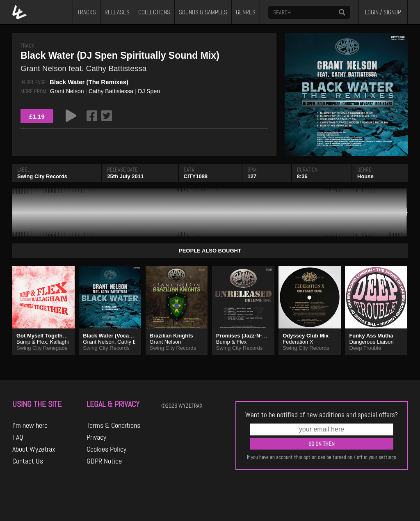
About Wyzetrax (34, 449)
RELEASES (117, 12)
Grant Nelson (67, 91)
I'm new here (30, 425)
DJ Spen (149, 91)
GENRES (246, 12)
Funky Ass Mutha (371, 336)
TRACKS (87, 12)
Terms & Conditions (113, 425)
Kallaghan (62, 342)
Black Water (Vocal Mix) (113, 336)
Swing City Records (42, 176)
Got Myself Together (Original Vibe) (61, 336)
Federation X (298, 342)
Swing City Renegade (42, 348)
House (365, 176)
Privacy (96, 437)
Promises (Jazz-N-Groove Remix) (258, 336)
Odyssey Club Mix (306, 336)
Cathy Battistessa (111, 91)
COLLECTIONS (154, 12)
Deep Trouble (365, 348)
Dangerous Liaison (371, 342)
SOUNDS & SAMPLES (203, 12)
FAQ (18, 437)
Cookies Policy (106, 449)
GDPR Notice (104, 461)
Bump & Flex (32, 342)
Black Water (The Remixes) (89, 82)
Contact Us (28, 461)
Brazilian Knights (171, 336)
